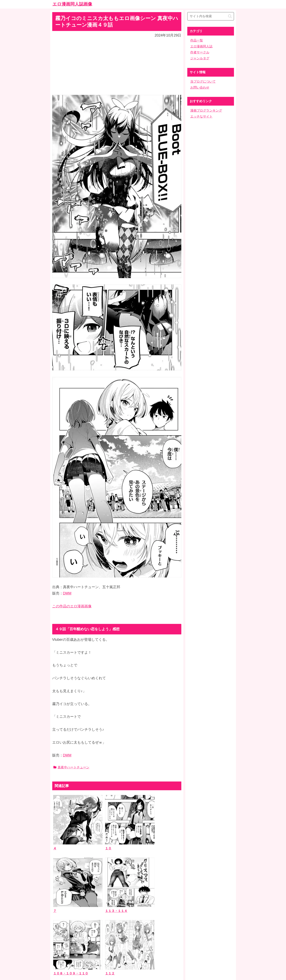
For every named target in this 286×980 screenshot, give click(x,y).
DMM (67, 593)
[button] (230, 16)
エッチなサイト (201, 116)
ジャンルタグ (200, 58)
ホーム (143, 949)
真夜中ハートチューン (71, 767)
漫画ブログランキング (206, 110)
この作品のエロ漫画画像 (72, 606)
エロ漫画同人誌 (201, 46)
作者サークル (200, 52)
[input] (211, 16)
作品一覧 (197, 40)
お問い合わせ (200, 87)
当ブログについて (203, 81)
